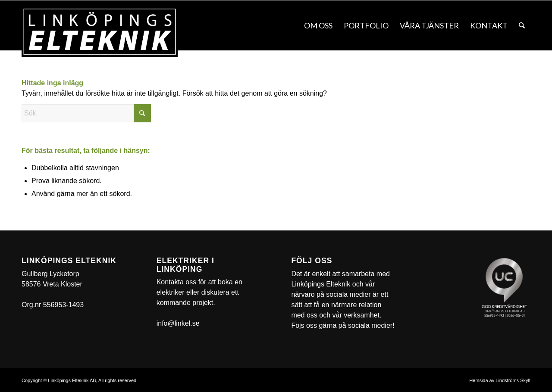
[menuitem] (318, 25)
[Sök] (522, 25)
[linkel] (100, 32)
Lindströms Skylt (513, 380)
